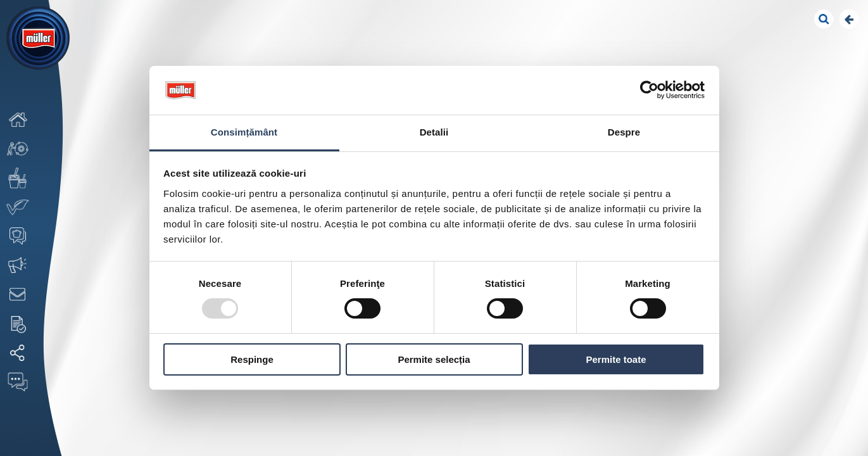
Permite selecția (434, 359)
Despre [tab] (624, 132)
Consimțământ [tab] (244, 132)
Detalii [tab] (434, 132)
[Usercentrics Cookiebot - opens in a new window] (649, 90)
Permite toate (616, 359)
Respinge (252, 359)
